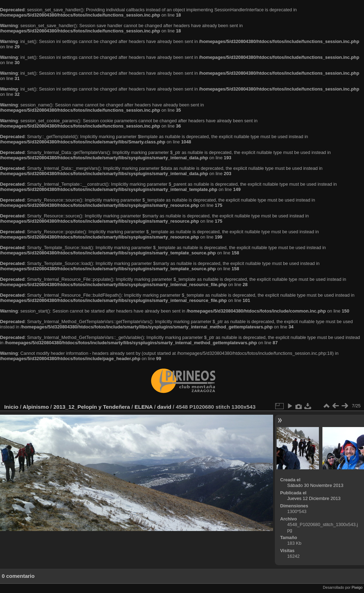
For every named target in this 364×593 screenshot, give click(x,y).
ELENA (144, 407)
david (164, 407)
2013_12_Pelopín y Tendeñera (91, 407)
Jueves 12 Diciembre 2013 (314, 498)
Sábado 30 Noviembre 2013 (315, 485)
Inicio (11, 407)
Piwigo (357, 587)
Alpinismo (36, 407)
